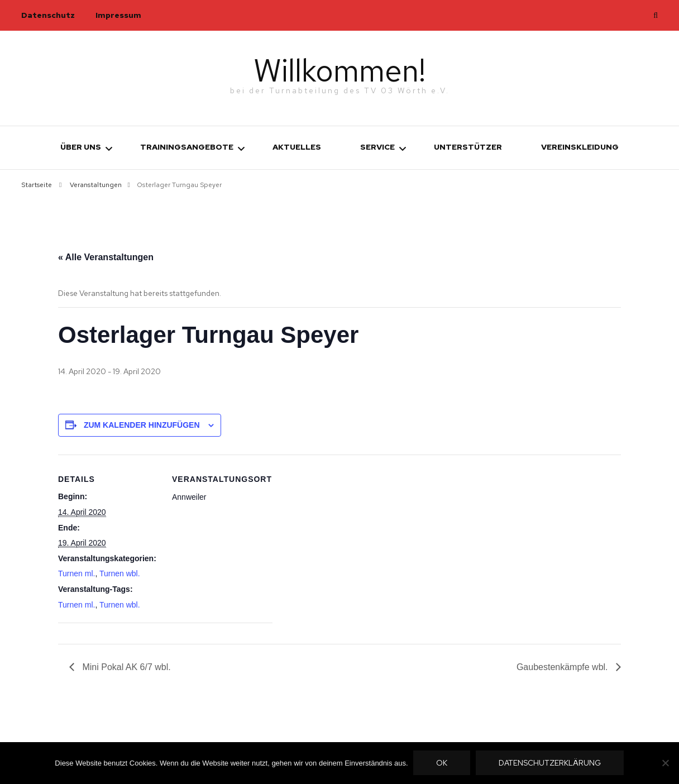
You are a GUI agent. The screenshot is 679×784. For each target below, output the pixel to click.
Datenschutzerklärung (550, 763)
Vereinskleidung (580, 147)
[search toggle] (656, 15)
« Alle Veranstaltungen (106, 257)
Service (377, 147)
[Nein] (665, 763)
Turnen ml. (76, 573)
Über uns (81, 147)
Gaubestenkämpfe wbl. (563, 666)
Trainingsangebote (187, 147)
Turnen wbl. (120, 573)
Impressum (118, 15)
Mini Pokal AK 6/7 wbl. (125, 666)
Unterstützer (468, 147)
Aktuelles (297, 147)
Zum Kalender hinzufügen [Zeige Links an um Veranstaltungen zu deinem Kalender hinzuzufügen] (142, 425)
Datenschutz (48, 15)
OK (442, 763)
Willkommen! (340, 70)
